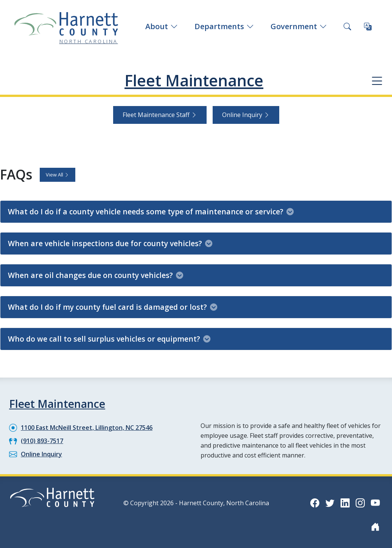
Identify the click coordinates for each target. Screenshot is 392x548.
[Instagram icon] (360, 502)
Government (299, 26)
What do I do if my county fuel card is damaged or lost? (113, 307)
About (162, 26)
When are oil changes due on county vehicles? (96, 275)
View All (58, 174)
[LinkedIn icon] (345, 502)
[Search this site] (347, 27)
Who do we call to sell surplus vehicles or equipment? (109, 338)
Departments (224, 26)
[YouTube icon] (375, 502)
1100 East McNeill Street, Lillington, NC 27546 (87, 427)
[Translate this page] (368, 27)
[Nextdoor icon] (375, 526)
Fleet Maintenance (194, 80)
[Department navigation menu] (377, 81)
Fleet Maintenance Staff (160, 115)
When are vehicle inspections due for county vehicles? (110, 243)
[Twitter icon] (330, 502)
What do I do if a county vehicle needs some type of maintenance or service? (151, 211)
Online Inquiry (246, 115)
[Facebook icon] (315, 502)
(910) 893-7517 (42, 440)
